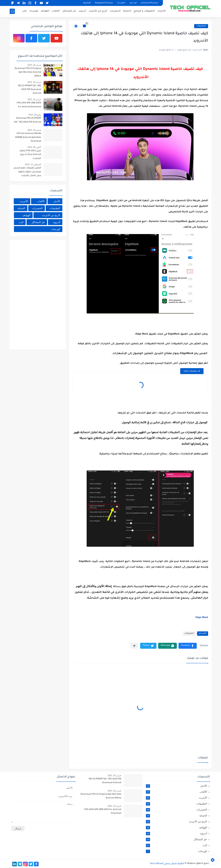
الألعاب (56, 11)
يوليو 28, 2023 (35, 115)
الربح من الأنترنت (98, 11)
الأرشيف (87, 3)
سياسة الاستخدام (150, 3)
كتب (24, 11)
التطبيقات (201, 26)
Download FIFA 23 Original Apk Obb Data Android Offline (28, 72)
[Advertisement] (37, 294)
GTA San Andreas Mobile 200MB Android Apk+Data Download (28, 137)
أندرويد (82, 11)
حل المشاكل (69, 11)
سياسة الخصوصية (104, 3)
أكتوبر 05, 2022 (34, 147)
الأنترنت (161, 11)
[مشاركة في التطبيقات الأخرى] (134, 646)
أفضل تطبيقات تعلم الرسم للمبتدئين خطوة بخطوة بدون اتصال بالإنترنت (28, 172)
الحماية (127, 11)
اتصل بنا (121, 3)
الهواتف (45, 11)
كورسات (34, 11)
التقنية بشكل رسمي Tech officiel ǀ (167, 864)
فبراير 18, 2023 (34, 65)
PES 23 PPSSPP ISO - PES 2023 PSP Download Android (30, 90)
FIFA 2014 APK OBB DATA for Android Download (29, 105)
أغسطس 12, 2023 (33, 164)
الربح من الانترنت (51, 215)
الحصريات (115, 11)
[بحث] (12, 11)
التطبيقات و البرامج (144, 11)
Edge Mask (201, 618)
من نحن (133, 3)
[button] (188, 646)
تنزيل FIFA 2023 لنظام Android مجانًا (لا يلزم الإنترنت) (30, 155)
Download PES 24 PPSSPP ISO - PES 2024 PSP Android (28, 120)
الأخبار (57, 201)
